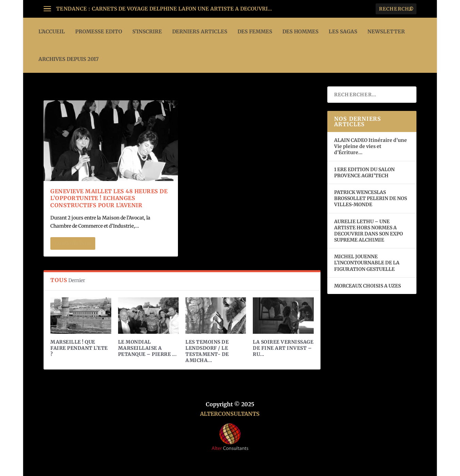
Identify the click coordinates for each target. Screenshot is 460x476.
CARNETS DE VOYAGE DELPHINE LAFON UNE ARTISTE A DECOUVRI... (182, 9)
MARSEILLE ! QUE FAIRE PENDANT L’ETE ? (79, 348)
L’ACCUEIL (52, 31)
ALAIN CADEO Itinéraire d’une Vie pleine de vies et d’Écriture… (371, 146)
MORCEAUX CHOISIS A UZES (367, 286)
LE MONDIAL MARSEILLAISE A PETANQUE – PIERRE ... (147, 348)
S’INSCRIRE (147, 31)
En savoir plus (73, 243)
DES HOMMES (300, 31)
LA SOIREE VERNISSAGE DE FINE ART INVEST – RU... (283, 348)
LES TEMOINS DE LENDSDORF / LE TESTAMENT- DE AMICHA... (207, 351)
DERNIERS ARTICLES (200, 31)
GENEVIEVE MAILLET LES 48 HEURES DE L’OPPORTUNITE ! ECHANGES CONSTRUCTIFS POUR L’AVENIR (109, 198)
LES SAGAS (343, 31)
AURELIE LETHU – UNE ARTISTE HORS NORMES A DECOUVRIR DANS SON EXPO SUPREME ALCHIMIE (368, 231)
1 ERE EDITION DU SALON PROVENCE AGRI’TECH (364, 173)
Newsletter (386, 31)
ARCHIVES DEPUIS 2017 (69, 59)
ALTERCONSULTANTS (230, 414)
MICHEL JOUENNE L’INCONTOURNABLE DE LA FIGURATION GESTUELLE (367, 263)
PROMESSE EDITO (99, 31)
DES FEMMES (255, 31)
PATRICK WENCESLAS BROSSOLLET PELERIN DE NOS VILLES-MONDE (371, 198)
